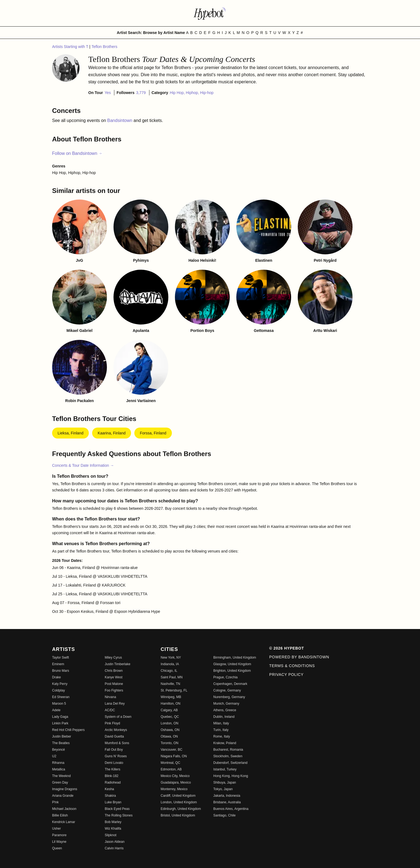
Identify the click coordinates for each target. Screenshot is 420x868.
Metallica (59, 769)
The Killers (113, 769)
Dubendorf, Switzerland (230, 763)
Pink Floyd (112, 723)
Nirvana (110, 697)
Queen (57, 848)
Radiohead (113, 782)
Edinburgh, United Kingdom (181, 809)
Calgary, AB (169, 710)
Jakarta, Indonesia (227, 796)
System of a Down (118, 717)
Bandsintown (120, 120)
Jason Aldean (115, 842)
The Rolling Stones (119, 815)
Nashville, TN (170, 684)
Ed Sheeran (61, 697)
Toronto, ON (170, 743)
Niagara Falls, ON (174, 756)
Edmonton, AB (171, 769)
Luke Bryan (113, 802)
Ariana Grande (63, 796)
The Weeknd (61, 776)
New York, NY (171, 658)
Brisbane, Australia (227, 802)
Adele (56, 710)
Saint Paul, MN (172, 677)
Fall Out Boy (114, 750)
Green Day (60, 782)
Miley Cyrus (113, 658)
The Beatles (61, 743)
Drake (56, 677)
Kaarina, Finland (112, 433)
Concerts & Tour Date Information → (83, 465)
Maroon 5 (59, 704)
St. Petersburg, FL (174, 690)
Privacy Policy (286, 675)
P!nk (55, 802)
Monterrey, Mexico (174, 789)
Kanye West (113, 677)
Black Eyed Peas (117, 809)
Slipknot (111, 835)
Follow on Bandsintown (77, 153)
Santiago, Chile (224, 815)
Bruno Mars (61, 671)
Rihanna (58, 763)
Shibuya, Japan (225, 782)
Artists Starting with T (71, 47)
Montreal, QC (170, 763)
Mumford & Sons (117, 743)
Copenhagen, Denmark (230, 684)
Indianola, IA (170, 664)
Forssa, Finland (153, 433)
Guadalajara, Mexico (176, 782)
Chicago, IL (169, 671)
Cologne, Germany (227, 690)
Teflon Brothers (104, 47)
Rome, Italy (222, 736)
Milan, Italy (221, 723)
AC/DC (110, 710)
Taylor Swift (60, 658)
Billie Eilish (60, 815)
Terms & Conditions (292, 666)
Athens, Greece (225, 710)
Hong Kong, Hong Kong (231, 776)
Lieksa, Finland (70, 433)
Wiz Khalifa (113, 829)
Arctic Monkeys (116, 730)
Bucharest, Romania (228, 750)
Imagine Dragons (65, 789)
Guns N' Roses (116, 756)
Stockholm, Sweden (228, 756)
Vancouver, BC (171, 750)
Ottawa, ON (169, 736)
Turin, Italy (221, 730)
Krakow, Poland (225, 743)
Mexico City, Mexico (175, 776)
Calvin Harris (114, 848)
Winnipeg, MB (171, 697)
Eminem (58, 664)
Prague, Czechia (225, 677)
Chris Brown (114, 671)
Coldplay (59, 690)
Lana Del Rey (115, 704)
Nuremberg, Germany (229, 697)
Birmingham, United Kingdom (235, 658)
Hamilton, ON (171, 704)
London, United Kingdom (179, 802)
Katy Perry (60, 684)
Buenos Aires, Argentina (231, 809)
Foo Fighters (114, 690)
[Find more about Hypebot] (210, 13)
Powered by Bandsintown (299, 657)
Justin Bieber (62, 736)
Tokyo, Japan (223, 789)
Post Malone (114, 684)
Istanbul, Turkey (225, 769)
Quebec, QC (170, 717)
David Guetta (114, 736)
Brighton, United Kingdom (232, 671)
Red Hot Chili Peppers (68, 730)
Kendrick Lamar (64, 822)
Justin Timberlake (117, 664)
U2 (54, 756)
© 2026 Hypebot (287, 648)
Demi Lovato (114, 763)
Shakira (110, 796)
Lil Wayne (59, 842)
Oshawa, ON (170, 730)
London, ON (170, 723)
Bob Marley (113, 822)
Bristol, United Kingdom (178, 815)
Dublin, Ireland (224, 717)
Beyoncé (59, 750)
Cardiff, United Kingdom (178, 796)
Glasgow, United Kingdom (232, 664)
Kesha (109, 789)
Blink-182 (112, 776)
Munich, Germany (226, 704)
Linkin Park (60, 723)
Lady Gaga (60, 717)
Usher (56, 829)
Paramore (59, 835)
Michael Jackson (64, 809)
